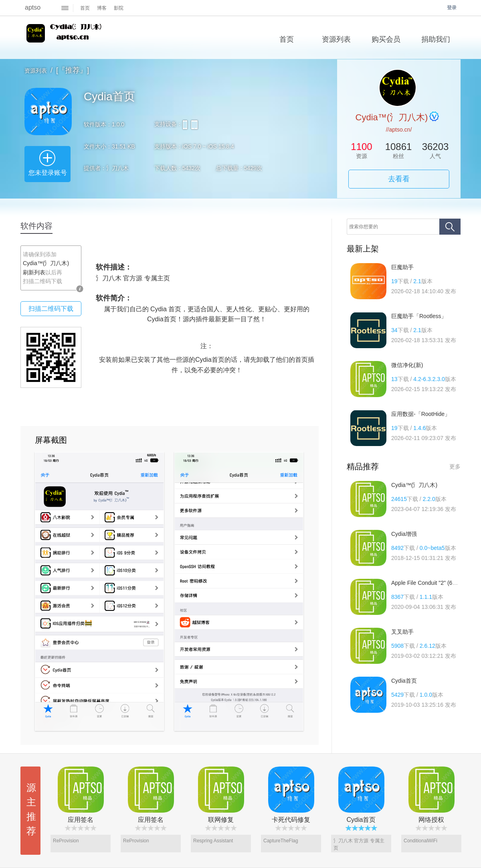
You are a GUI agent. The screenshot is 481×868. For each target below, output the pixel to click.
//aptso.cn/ (399, 130)
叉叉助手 (402, 632)
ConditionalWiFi (420, 841)
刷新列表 (34, 272)
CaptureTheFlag (281, 841)
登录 (452, 8)
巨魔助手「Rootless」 (419, 316)
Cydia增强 (404, 534)
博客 (102, 8)
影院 (119, 8)
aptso (33, 7)
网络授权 (431, 820)
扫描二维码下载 (51, 309)
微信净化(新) (407, 365)
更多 (455, 466)
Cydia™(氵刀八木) (65, 38)
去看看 (399, 179)
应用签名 (81, 820)
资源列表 (36, 71)
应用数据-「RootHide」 (421, 414)
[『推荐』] (73, 70)
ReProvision (66, 841)
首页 (85, 8)
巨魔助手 (402, 267)
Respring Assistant (213, 841)
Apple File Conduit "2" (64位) (427, 583)
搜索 (450, 227)
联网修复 (221, 820)
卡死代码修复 (291, 820)
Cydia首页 (404, 681)
